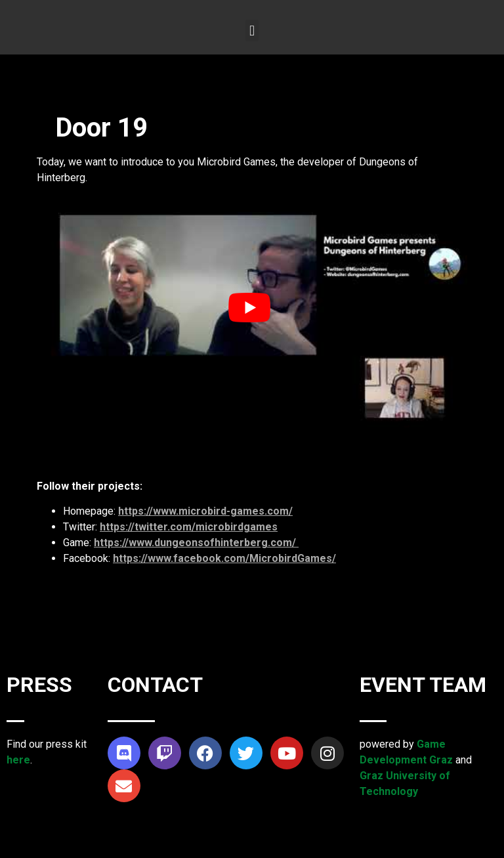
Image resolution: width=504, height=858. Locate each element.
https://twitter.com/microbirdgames (189, 527)
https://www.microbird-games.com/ (205, 511)
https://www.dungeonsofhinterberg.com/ (196, 543)
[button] (252, 31)
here (18, 760)
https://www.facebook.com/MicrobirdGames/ (224, 558)
